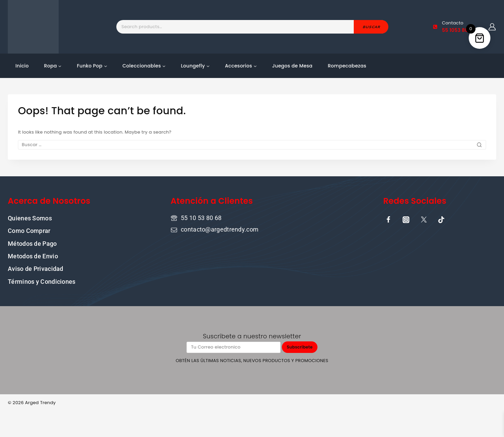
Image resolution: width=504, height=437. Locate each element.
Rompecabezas (347, 66)
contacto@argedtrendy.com (220, 229)
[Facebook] (388, 219)
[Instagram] (406, 219)
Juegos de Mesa (292, 66)
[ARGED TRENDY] (33, 27)
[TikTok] (441, 219)
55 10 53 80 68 (201, 217)
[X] (424, 219)
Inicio (22, 66)
